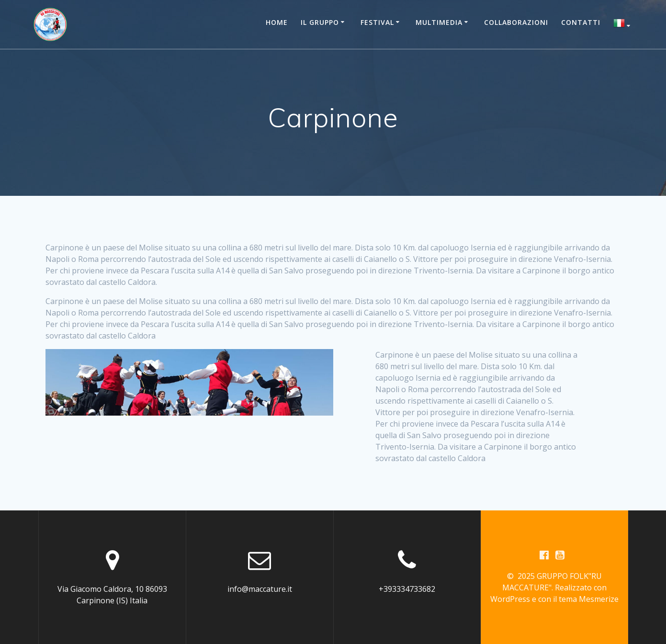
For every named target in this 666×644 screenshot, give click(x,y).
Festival (377, 22)
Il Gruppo (320, 22)
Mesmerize (599, 599)
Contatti (581, 22)
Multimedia (439, 22)
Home (277, 22)
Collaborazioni (516, 22)
